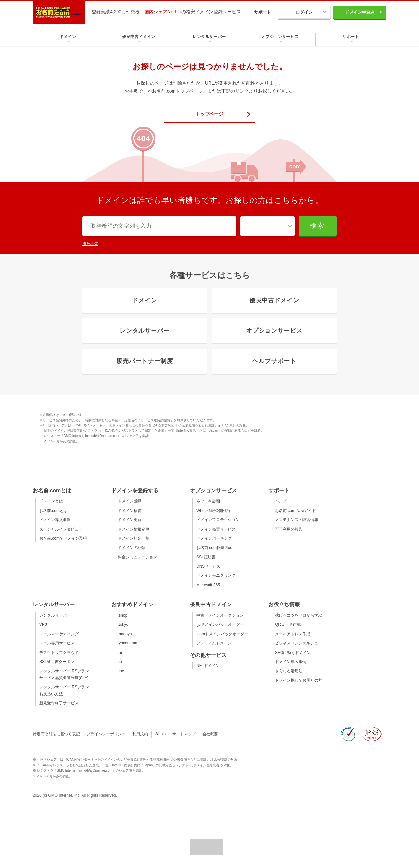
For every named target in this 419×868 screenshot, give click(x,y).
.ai (120, 653)
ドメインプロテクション (218, 520)
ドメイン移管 (130, 511)
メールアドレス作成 (293, 634)
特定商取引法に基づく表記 (56, 734)
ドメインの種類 (132, 548)
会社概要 (210, 734)
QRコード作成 (288, 624)
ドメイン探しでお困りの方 (299, 680)
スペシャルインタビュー (61, 529)
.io (120, 662)
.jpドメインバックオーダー (220, 624)
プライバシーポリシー (106, 734)
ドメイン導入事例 (55, 520)
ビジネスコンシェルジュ (297, 643)
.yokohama (128, 643)
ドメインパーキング (214, 538)
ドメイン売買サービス (216, 529)
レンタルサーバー (55, 615)
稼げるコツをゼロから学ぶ (299, 615)
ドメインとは (51, 501)
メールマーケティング (59, 634)
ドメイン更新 (130, 520)
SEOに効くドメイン (293, 653)
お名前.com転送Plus (214, 548)
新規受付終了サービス (59, 703)
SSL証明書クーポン (57, 662)
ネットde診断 (208, 501)
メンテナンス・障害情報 (297, 520)
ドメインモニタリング (216, 575)
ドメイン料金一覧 (134, 538)
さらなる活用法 (289, 671)
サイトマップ (184, 734)
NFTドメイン (208, 666)
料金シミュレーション (137, 557)
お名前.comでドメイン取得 (63, 538)
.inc (121, 671)
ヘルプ (281, 501)
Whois (160, 734)
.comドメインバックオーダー (222, 634)
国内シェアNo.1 (161, 12)
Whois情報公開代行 (214, 511)
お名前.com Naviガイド (295, 511)
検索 (318, 226)
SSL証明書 (206, 557)
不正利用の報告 (289, 529)
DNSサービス (208, 566)
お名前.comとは (53, 511)
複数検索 (90, 244)
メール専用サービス (57, 643)
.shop (123, 615)
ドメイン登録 (130, 501)
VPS (43, 624)
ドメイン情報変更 (134, 529)
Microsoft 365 (208, 585)
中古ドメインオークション (220, 615)
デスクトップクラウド (59, 653)
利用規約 (140, 734)
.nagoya (125, 634)
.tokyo (123, 624)
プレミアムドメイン (214, 643)
